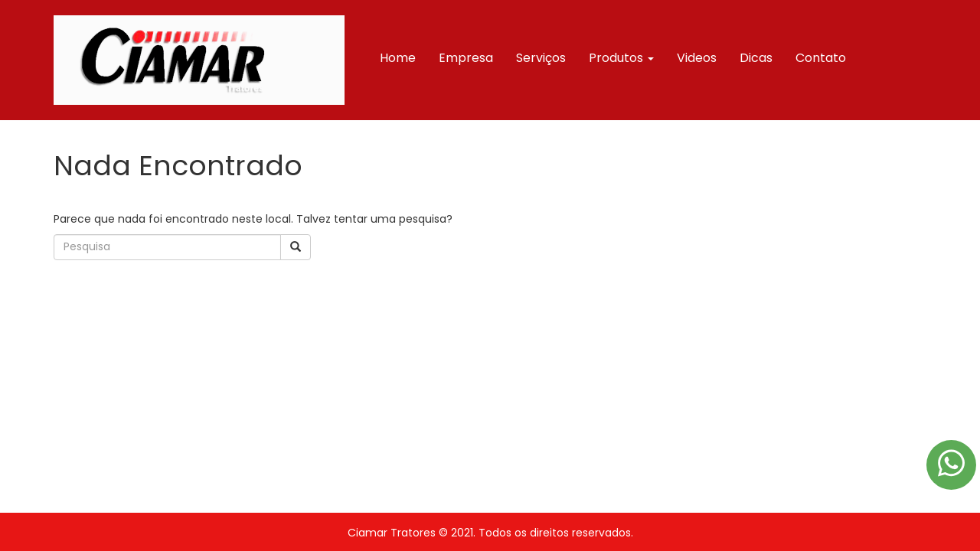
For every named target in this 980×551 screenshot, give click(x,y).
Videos (697, 58)
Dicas (756, 58)
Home (398, 58)
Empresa (466, 58)
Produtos (621, 58)
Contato (821, 58)
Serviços (541, 58)
